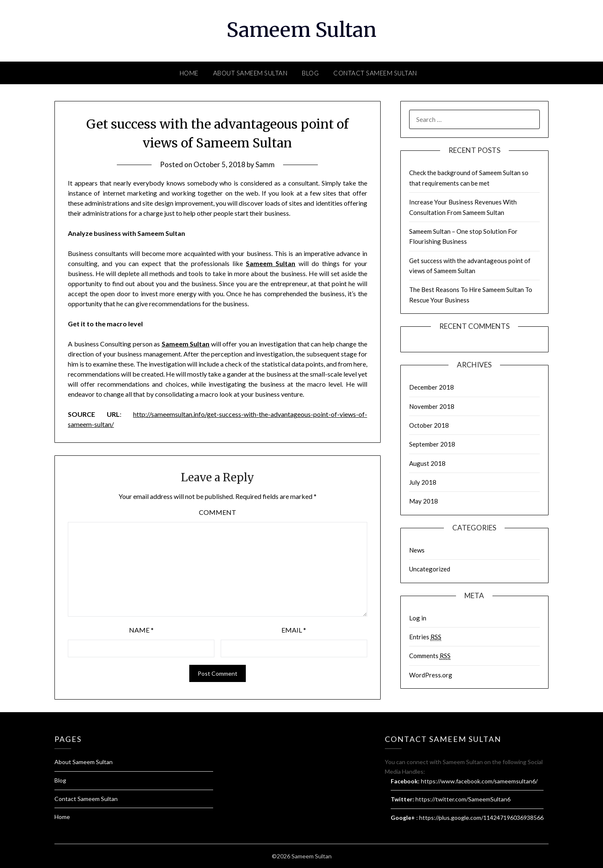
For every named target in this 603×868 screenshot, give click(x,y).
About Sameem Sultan (250, 73)
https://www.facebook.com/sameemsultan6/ (479, 781)
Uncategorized (430, 569)
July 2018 (423, 482)
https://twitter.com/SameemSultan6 (463, 799)
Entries (425, 637)
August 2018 (427, 463)
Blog (310, 73)
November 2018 (432, 406)
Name (141, 630)
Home (189, 73)
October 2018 (429, 425)
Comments (430, 656)
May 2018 (424, 501)
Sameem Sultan (301, 30)
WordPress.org (431, 675)
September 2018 (432, 444)
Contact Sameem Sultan (375, 73)
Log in (418, 618)
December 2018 (432, 387)
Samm (265, 164)
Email (294, 630)
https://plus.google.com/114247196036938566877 (486, 818)
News (417, 550)
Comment (218, 512)
